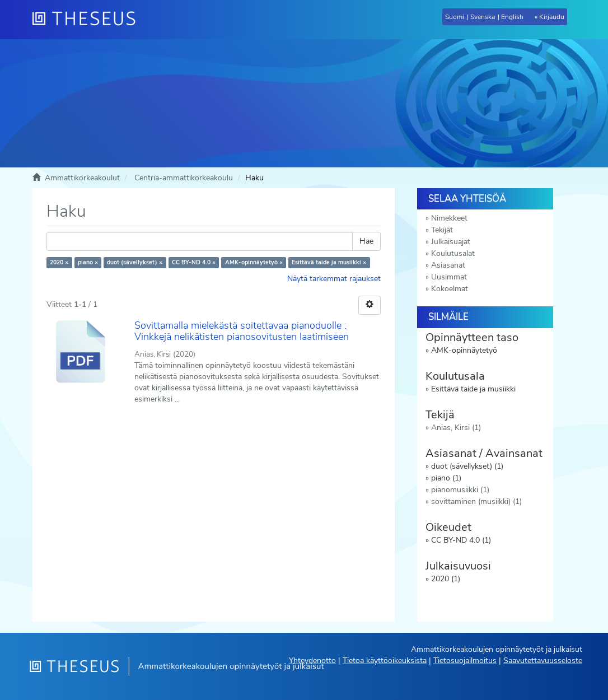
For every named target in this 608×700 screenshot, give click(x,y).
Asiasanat (448, 265)
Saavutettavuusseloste (543, 661)
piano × (88, 262)
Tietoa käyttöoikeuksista (385, 661)
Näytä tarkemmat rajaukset (334, 279)
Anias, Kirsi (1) (456, 428)
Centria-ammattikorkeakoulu (184, 178)
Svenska (483, 17)
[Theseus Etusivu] (88, 20)
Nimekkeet (449, 218)
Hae (366, 241)
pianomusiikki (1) (460, 490)
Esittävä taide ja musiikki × (329, 262)
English (512, 17)
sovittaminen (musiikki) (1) (476, 501)
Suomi (455, 17)
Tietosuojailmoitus (465, 661)
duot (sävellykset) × (135, 262)
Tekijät (442, 230)
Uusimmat (449, 277)
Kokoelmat (450, 289)
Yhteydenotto (312, 661)
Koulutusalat (453, 253)
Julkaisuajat (451, 242)
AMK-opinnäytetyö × (254, 262)
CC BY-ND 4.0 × (194, 262)
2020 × (59, 262)
